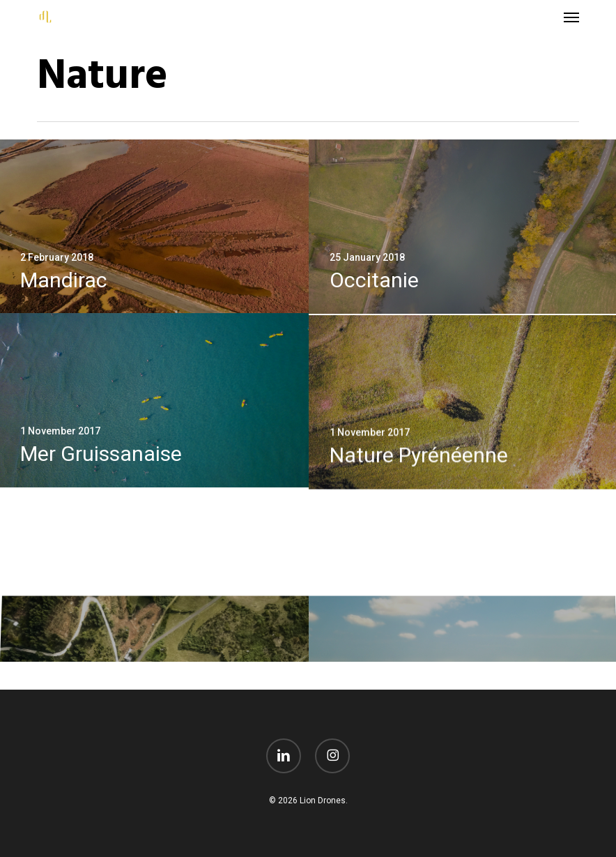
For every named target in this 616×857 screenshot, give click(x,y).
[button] (571, 17)
